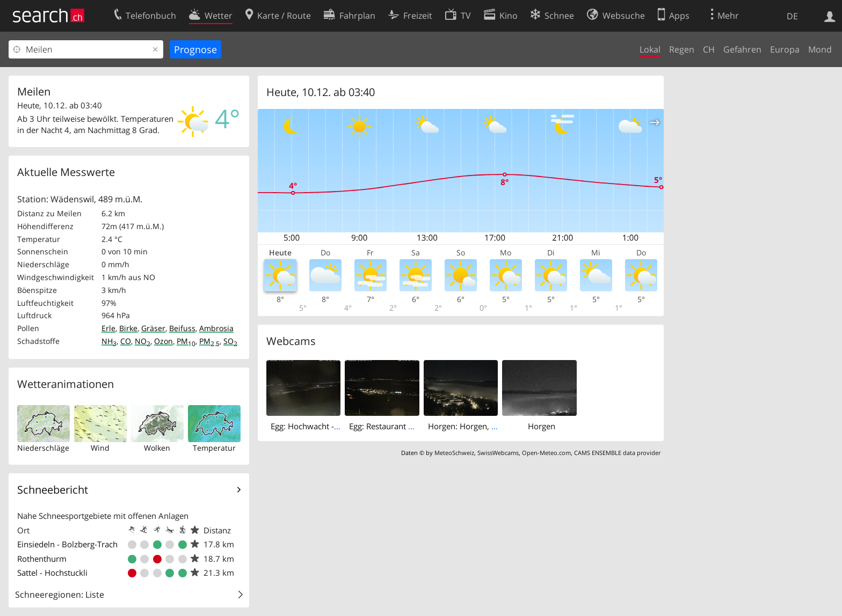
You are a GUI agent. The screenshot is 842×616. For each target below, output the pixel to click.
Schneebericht (53, 490)
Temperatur (214, 448)
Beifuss (182, 328)
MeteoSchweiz (454, 453)
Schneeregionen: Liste (60, 595)
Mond (820, 49)
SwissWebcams (498, 453)
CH (709, 49)
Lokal (650, 49)
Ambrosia (216, 328)
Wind (100, 448)
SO (230, 341)
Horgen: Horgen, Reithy (471, 426)
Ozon (164, 341)
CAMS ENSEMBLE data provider (617, 453)
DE (792, 16)
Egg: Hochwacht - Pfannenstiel (326, 426)
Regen (682, 49)
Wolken (157, 448)
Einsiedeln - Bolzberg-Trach (67, 544)
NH (109, 341)
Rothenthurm (42, 559)
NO (143, 341)
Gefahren (742, 49)
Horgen (542, 426)
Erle (108, 328)
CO (126, 341)
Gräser (153, 328)
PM (186, 341)
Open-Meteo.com (546, 453)
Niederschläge (43, 448)
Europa (785, 49)
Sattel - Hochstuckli (52, 573)
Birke (128, 328)
